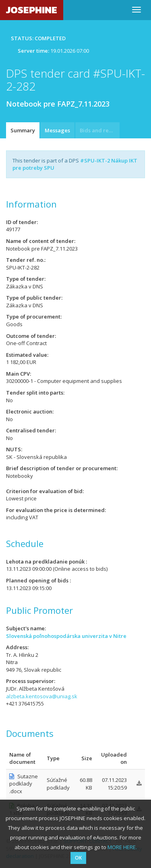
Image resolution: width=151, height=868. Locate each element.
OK (78, 858)
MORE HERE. (122, 847)
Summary (23, 130)
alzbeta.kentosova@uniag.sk (42, 696)
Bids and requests (100, 130)
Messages (57, 130)
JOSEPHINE (32, 10)
